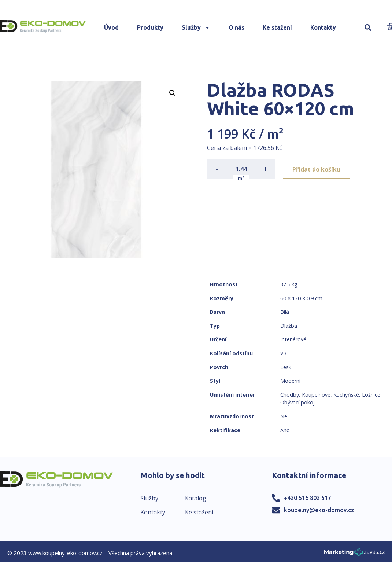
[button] (368, 28)
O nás (236, 27)
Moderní (290, 381)
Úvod (111, 27)
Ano (285, 430)
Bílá (285, 312)
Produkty (150, 27)
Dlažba (289, 326)
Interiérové (293, 339)
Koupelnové (316, 395)
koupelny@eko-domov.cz (319, 510)
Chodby (290, 395)
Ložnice (371, 395)
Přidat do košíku (317, 169)
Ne (284, 416)
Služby (196, 27)
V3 (283, 353)
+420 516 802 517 (308, 498)
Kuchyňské (346, 395)
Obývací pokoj (297, 402)
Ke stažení (277, 27)
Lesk (286, 367)
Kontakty (323, 27)
